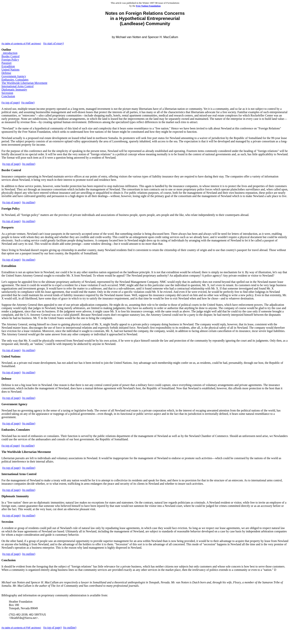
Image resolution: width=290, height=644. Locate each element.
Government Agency (14, 76)
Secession (7, 93)
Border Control (10, 56)
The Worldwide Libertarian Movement (24, 83)
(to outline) (28, 102)
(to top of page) (11, 102)
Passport (6, 63)
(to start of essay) (54, 43)
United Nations (10, 70)
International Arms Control (17, 86)
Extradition (8, 66)
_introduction (9, 53)
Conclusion (8, 96)
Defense (6, 73)
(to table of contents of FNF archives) (21, 44)
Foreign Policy (10, 60)
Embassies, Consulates (15, 80)
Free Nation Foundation (148, 6)
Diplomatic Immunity (14, 90)
